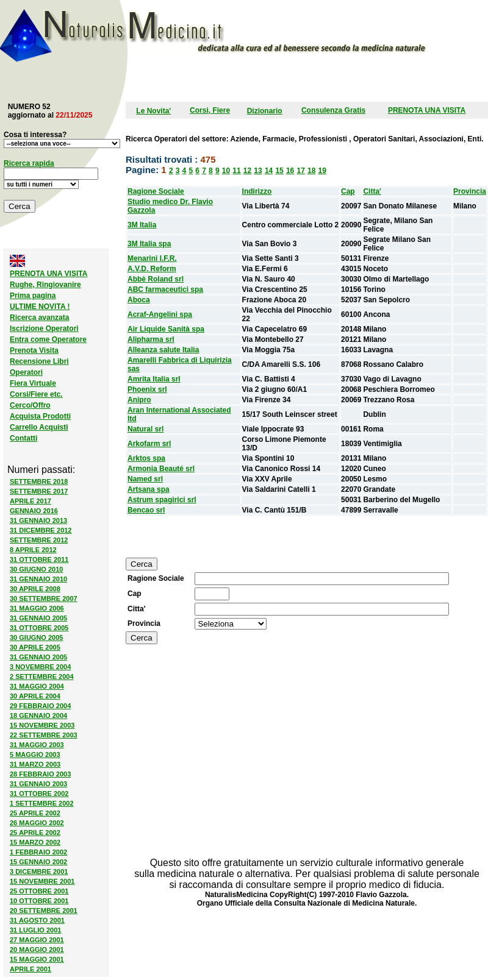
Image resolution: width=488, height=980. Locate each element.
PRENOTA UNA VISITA (427, 110)
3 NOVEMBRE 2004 (40, 667)
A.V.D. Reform (152, 269)
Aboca (139, 300)
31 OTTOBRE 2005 (39, 628)
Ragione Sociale (156, 191)
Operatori (26, 372)
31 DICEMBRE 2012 (41, 530)
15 (279, 171)
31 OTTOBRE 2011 (39, 559)
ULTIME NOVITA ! (40, 307)
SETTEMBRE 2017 (39, 491)
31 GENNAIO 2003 (38, 784)
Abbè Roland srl (156, 279)
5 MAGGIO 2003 (35, 755)
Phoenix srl (147, 389)
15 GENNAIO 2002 (38, 862)
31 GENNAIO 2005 (38, 618)
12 (247, 171)
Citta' (372, 191)
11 (236, 171)
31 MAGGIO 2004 (37, 686)
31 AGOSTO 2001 (37, 920)
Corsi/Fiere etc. (36, 394)
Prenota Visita (34, 350)
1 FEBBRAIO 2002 (38, 852)
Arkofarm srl (149, 444)
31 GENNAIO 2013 (38, 520)
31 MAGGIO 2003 (37, 745)
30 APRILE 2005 (35, 647)
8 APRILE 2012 (33, 550)
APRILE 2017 (30, 501)
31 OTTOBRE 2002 (39, 794)
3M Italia (142, 225)
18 (311, 171)
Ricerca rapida (29, 163)
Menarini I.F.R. (152, 258)
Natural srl (145, 429)
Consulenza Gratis (333, 110)
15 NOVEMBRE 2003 (42, 725)
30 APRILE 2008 (35, 589)
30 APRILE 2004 (35, 696)
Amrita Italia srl (154, 379)
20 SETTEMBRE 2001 (44, 911)
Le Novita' (153, 111)
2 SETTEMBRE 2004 (42, 676)
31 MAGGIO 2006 (37, 608)
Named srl (145, 479)
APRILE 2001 (30, 969)
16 (290, 171)
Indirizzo (257, 191)
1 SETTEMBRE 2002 (42, 803)
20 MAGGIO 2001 (37, 950)
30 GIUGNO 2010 (36, 569)
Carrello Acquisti (39, 427)
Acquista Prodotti (40, 416)
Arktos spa (146, 458)
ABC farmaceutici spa (165, 289)
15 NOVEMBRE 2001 (42, 881)
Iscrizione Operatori (44, 328)
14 (269, 171)
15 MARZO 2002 (35, 842)
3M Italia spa (149, 244)
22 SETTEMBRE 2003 (44, 735)
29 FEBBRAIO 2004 (40, 706)
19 (322, 171)
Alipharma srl (151, 339)
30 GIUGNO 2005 (36, 637)
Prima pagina (33, 296)
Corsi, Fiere (210, 110)
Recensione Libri (39, 361)
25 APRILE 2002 (35, 813)
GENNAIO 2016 (34, 511)
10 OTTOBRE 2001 (39, 901)
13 (258, 171)
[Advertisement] (278, 80)
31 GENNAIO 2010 (38, 579)
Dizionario (265, 111)
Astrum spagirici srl (162, 500)
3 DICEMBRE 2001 (39, 872)
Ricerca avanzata (39, 318)
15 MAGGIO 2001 (37, 959)
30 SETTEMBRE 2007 (44, 598)
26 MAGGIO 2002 (37, 823)
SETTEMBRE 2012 (39, 540)
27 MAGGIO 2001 (37, 940)
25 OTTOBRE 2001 (39, 891)
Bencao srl (146, 510)
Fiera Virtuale (33, 383)
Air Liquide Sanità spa (166, 329)
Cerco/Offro (30, 405)
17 (300, 171)
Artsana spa (149, 489)
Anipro (139, 400)
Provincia (470, 191)
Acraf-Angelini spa (160, 314)
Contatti (23, 438)
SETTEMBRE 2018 (39, 481)
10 (226, 171)
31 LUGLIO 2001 (35, 930)
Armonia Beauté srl (161, 469)
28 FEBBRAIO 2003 (40, 774)
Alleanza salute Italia (163, 350)
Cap (348, 191)
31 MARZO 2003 (35, 764)
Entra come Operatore (48, 339)
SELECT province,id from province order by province (231, 624)
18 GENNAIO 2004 (38, 715)
